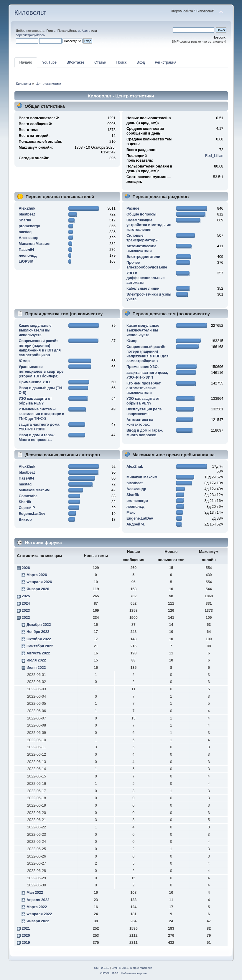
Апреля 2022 (38, 900)
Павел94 (26, 250)
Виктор (25, 520)
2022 (26, 618)
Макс (131, 513)
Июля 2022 (36, 660)
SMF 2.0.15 (102, 968)
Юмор (24, 361)
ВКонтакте (75, 62)
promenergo (29, 226)
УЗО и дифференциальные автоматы (145, 278)
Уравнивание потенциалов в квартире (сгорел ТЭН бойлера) (41, 372)
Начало (26, 62)
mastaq (25, 232)
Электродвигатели (143, 257)
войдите (84, 31)
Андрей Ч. (136, 524)
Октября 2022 (39, 639)
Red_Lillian (214, 156)
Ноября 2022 (38, 632)
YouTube (49, 62)
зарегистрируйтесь (30, 35)
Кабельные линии (143, 288)
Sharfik (25, 220)
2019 (26, 943)
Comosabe (28, 496)
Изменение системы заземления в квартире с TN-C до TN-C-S (41, 414)
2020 (26, 936)
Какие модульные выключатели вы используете (35, 330)
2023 (26, 611)
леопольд (28, 256)
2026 (26, 568)
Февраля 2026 (39, 582)
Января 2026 (38, 589)
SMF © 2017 (120, 968)
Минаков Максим (34, 244)
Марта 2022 (37, 907)
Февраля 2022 (39, 914)
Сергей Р (27, 508)
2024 (26, 603)
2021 (26, 928)
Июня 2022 (36, 668)
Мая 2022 (35, 893)
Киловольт (30, 13)
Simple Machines (141, 968)
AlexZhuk (27, 208)
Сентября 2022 (40, 646)
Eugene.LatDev (32, 514)
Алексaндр (28, 238)
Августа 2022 (38, 653)
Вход (141, 62)
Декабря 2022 (39, 625)
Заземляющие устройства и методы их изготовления (149, 225)
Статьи (100, 62)
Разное (133, 208)
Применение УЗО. (35, 382)
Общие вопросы (141, 214)
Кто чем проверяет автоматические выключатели (144, 388)
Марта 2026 (37, 575)
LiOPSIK (26, 261)
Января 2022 (38, 921)
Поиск (121, 62)
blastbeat (27, 214)
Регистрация (166, 62)
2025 (26, 596)
